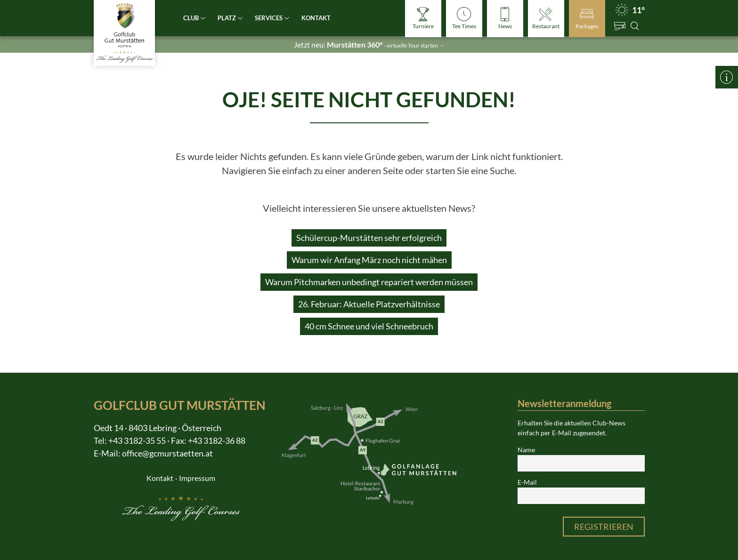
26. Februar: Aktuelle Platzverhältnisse (369, 304)
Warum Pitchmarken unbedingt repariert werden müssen (369, 282)
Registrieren (604, 527)
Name (526, 450)
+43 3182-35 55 (137, 440)
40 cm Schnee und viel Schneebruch (369, 326)
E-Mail (527, 482)
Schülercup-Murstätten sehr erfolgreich (369, 238)
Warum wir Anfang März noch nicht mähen (369, 260)
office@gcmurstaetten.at (167, 453)
